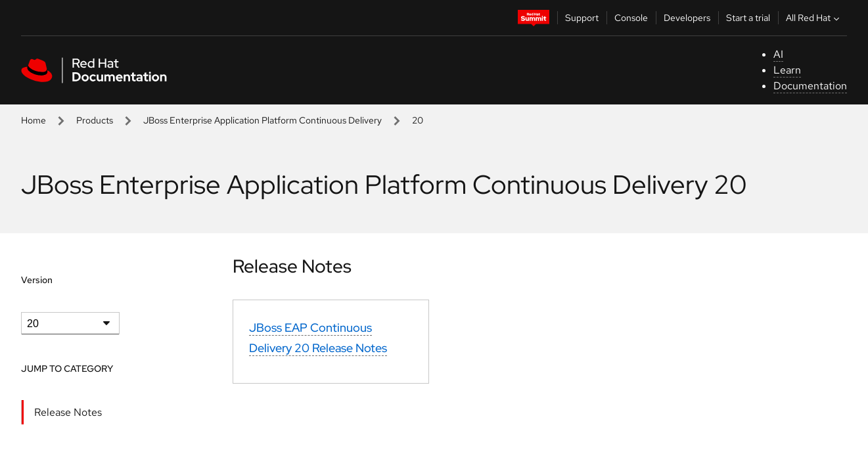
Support (582, 18)
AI (778, 54)
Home (34, 120)
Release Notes (68, 412)
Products (95, 120)
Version (37, 280)
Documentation (810, 86)
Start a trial (748, 18)
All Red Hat (814, 18)
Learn (787, 70)
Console (631, 18)
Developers (687, 18)
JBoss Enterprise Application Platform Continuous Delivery (263, 120)
